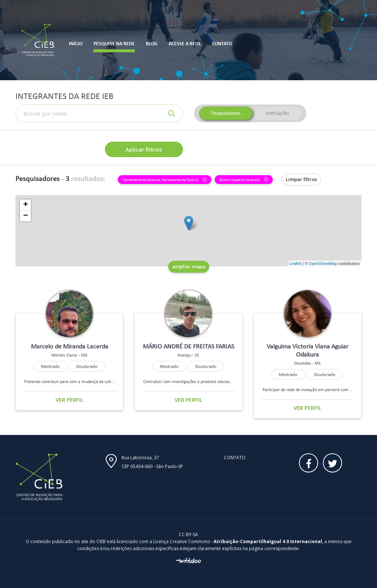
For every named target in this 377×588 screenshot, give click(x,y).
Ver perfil (70, 400)
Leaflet (295, 263)
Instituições (277, 113)
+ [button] (26, 205)
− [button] (26, 216)
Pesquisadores (226, 113)
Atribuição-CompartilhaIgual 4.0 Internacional (268, 541)
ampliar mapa (189, 266)
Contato (235, 458)
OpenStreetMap (323, 263)
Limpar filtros (301, 179)
